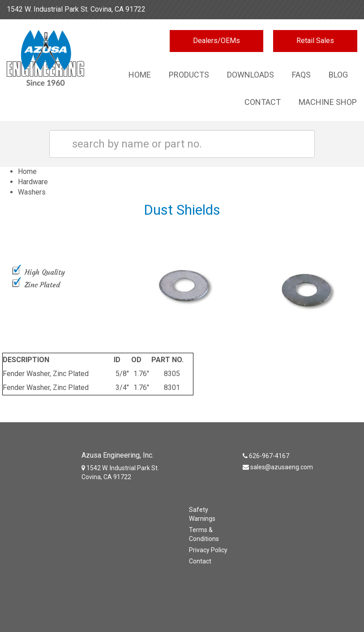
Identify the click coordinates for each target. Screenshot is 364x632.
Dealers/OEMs (216, 41)
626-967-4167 (334, 9)
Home (140, 75)
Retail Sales (315, 41)
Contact (263, 102)
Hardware (33, 182)
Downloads (251, 75)
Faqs (301, 75)
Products (189, 75)
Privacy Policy (208, 550)
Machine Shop (328, 102)
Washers (32, 192)
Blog (338, 75)
